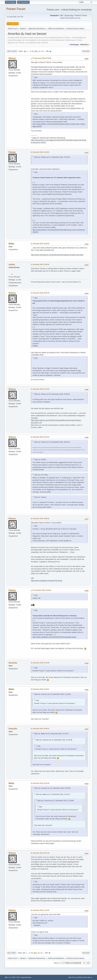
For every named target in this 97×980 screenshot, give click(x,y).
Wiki (62, 16)
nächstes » (85, 45)
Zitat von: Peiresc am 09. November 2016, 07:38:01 (52, 394)
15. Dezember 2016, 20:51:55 (42, 590)
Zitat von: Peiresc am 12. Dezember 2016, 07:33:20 (52, 157)
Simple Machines (26, 977)
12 (40, 51)
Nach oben (11, 953)
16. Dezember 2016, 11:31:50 (40, 910)
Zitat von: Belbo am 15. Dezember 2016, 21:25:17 (51, 734)
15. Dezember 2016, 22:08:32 (40, 729)
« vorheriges (74, 45)
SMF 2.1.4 (8, 977)
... (29, 51)
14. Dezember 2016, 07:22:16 (40, 389)
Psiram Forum (16, 9)
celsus (12, 264)
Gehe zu (57, 963)
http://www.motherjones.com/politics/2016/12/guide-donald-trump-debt (57, 255)
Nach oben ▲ (88, 977)
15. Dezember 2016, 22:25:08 (40, 783)
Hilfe (70, 977)
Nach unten (12, 51)
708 (47, 51)
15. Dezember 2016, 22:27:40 (40, 853)
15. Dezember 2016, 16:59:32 (40, 519)
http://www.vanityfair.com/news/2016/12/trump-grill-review (54, 637)
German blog (69, 16)
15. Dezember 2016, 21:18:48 (40, 663)
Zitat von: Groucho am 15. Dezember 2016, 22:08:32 (52, 788)
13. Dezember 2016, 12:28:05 (40, 244)
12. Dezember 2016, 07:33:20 (42, 58)
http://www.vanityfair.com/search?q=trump (47, 581)
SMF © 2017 (16, 977)
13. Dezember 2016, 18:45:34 (40, 293)
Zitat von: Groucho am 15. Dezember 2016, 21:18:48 (52, 694)
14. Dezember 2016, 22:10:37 (40, 437)
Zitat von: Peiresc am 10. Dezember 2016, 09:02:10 (52, 442)
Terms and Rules (77, 977)
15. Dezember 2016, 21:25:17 (40, 689)
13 (42, 51)
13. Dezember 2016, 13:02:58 (40, 264)
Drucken (86, 51)
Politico (35, 346)
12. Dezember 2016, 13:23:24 (40, 152)
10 (33, 51)
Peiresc (12, 58)
